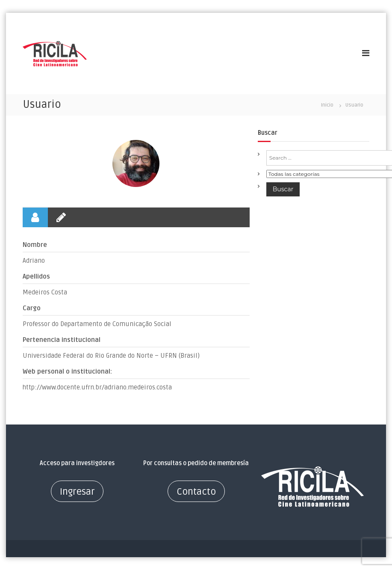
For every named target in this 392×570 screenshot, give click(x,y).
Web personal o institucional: (67, 371)
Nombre (35, 245)
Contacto (196, 492)
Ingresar (77, 492)
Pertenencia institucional (62, 340)
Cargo (32, 308)
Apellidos (36, 276)
